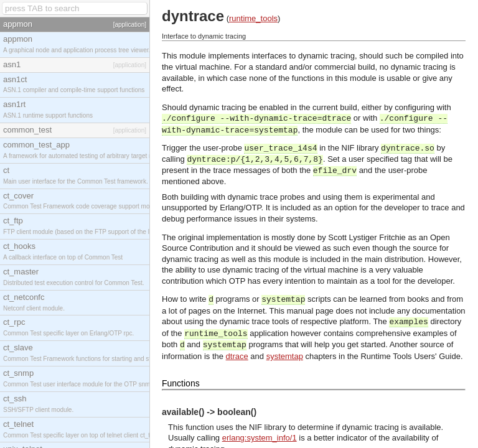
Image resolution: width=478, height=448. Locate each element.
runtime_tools (253, 18)
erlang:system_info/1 (260, 438)
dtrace (237, 356)
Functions (181, 383)
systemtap (285, 356)
